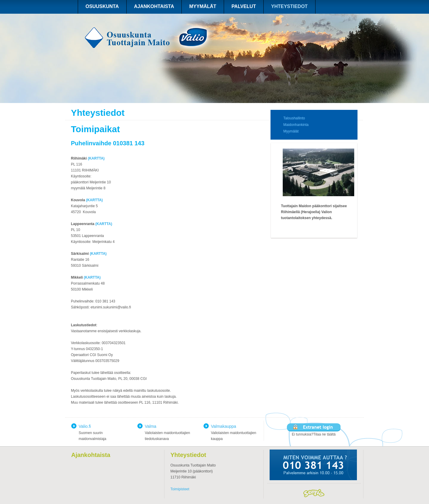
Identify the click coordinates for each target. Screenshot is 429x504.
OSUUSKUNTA (102, 6)
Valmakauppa (224, 426)
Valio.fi (85, 426)
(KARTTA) (96, 158)
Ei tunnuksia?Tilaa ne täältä (314, 434)
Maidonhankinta (296, 125)
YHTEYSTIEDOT (289, 6)
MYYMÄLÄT (203, 6)
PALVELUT (244, 6)
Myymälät (291, 131)
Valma (151, 426)
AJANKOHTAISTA (154, 6)
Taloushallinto (294, 118)
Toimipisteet (180, 489)
